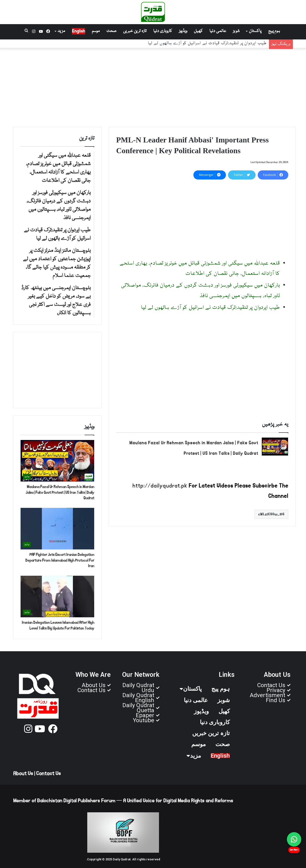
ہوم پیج (274, 31)
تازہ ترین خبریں (135, 31)
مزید (61, 31)
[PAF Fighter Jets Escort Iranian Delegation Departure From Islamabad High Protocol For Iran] (57, 529)
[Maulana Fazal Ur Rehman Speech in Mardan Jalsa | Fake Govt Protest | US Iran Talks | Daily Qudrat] (275, 447)
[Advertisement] (153, 86)
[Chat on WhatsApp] (294, 839)
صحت (111, 31)
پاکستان (255, 31)
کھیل (198, 31)
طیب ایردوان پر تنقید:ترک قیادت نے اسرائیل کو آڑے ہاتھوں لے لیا (210, 308)
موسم (96, 31)
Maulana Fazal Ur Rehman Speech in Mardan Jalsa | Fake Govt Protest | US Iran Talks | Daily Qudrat (60, 492)
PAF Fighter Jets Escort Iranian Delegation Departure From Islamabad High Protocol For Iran (60, 560)
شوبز (236, 31)
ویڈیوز (183, 31)
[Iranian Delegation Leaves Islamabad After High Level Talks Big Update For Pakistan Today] (57, 597)
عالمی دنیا (218, 31)
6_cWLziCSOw (271, 514)
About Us (23, 774)
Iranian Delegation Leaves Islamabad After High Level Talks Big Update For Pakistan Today (58, 625)
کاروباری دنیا (163, 31)
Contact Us (48, 774)
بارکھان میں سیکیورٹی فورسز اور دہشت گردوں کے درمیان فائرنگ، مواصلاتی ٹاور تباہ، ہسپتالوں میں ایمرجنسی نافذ (165, 45)
